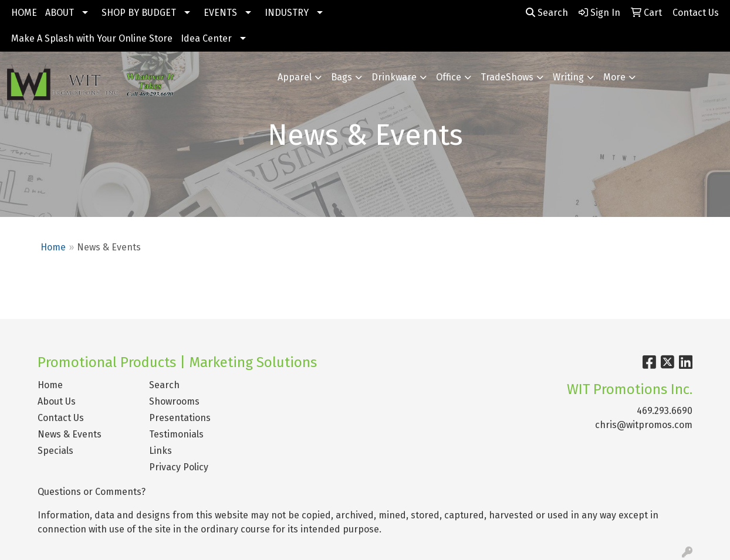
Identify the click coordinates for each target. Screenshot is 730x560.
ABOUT (60, 13)
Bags (342, 77)
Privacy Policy (179, 467)
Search (547, 13)
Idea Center (206, 38)
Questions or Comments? (92, 492)
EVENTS (220, 13)
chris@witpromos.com (644, 425)
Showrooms (174, 401)
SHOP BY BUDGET (139, 13)
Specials (55, 451)
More (614, 77)
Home (53, 247)
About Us (57, 401)
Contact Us (61, 418)
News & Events (70, 434)
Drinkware (394, 77)
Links (160, 451)
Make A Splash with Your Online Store (92, 38)
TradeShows (507, 77)
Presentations (180, 418)
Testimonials (176, 434)
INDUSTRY (287, 13)
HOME (24, 13)
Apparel (295, 77)
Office (449, 77)
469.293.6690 (665, 411)
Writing (568, 77)
